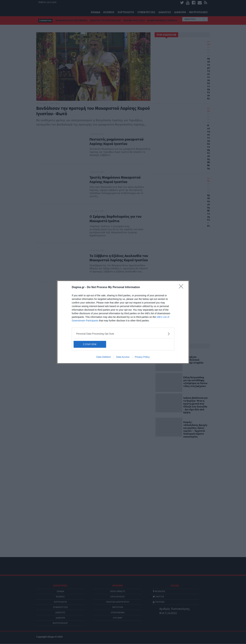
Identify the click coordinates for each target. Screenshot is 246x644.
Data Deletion (104, 357)
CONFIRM (90, 344)
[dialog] (123, 322)
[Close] (182, 287)
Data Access (123, 357)
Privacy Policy (142, 357)
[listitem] (123, 334)
